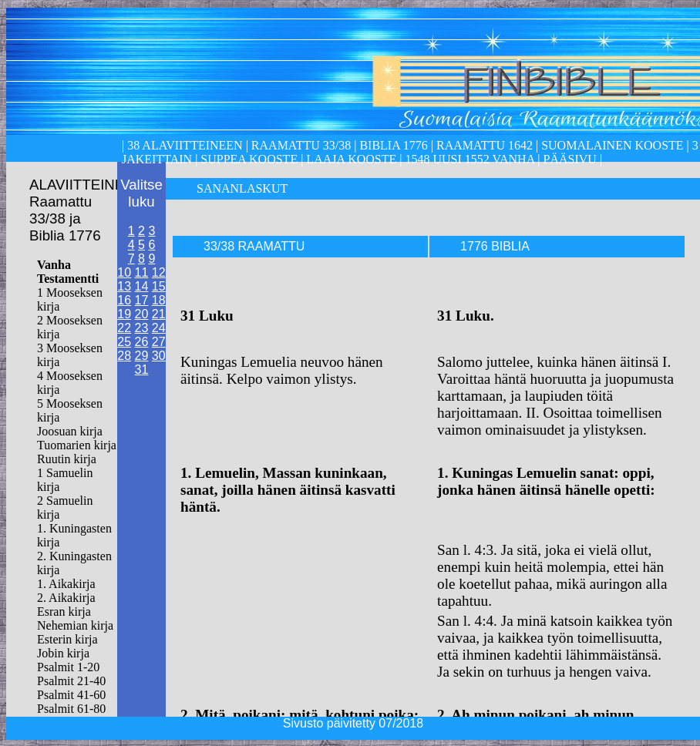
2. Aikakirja (66, 598)
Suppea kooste (251, 159)
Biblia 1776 (393, 145)
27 (159, 342)
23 (142, 328)
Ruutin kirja (67, 459)
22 (124, 328)
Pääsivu (570, 159)
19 (124, 314)
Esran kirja (64, 612)
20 (142, 314)
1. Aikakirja (66, 584)
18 (159, 300)
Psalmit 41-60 (71, 695)
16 (124, 300)
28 (124, 356)
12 (159, 272)
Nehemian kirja (75, 625)
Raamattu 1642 (485, 145)
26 (142, 342)
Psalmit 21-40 (71, 681)
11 (142, 272)
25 (124, 342)
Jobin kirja (63, 653)
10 (124, 272)
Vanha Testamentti (68, 272)
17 (142, 300)
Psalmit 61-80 (71, 709)
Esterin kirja (67, 639)
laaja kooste (350, 159)
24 (159, 328)
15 (159, 286)
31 (142, 370)
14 (142, 286)
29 (142, 356)
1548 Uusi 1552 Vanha (468, 159)
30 (159, 356)
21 (159, 314)
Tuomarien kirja (77, 445)
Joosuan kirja (70, 431)
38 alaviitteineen (183, 145)
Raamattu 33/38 (301, 145)
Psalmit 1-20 (68, 667)
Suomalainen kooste (612, 145)
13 (124, 286)
